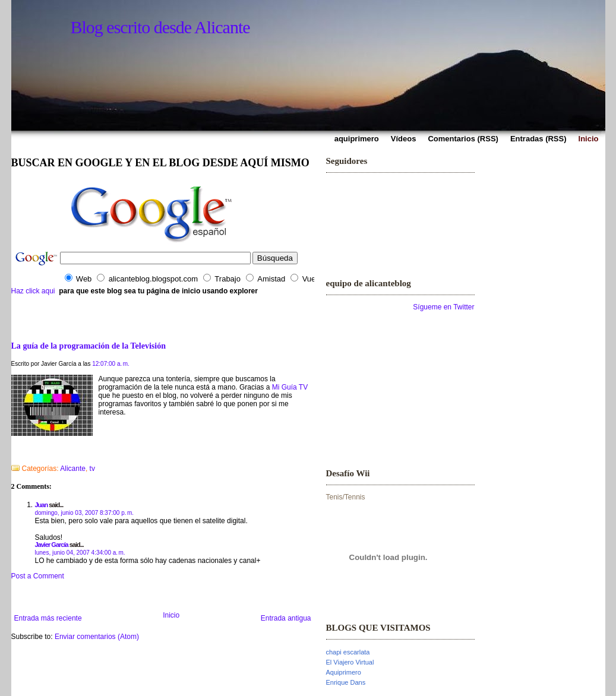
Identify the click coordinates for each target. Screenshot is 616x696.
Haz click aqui (33, 291)
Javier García (52, 545)
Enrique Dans (346, 682)
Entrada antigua (286, 618)
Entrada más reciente (48, 618)
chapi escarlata (348, 652)
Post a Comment (38, 576)
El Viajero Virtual (350, 662)
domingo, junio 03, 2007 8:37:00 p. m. (85, 513)
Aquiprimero (344, 672)
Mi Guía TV (290, 387)
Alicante (73, 469)
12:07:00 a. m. (111, 364)
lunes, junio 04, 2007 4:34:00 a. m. (80, 553)
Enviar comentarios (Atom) (97, 637)
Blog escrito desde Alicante (160, 27)
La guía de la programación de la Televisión (89, 346)
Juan (42, 505)
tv (92, 469)
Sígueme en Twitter (443, 307)
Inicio (171, 615)
